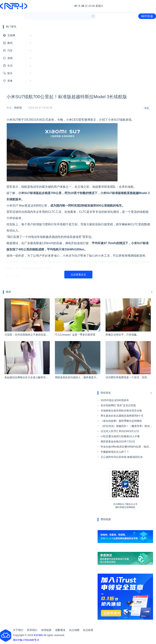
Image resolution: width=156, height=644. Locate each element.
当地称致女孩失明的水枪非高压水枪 (121, 411)
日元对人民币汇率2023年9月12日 (120, 431)
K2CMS (38, 635)
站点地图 (74, 630)
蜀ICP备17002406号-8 (26, 640)
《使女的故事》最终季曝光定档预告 (121, 421)
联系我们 (32, 630)
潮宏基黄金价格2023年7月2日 (118, 441)
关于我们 (18, 630)
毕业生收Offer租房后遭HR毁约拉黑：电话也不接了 (126, 447)
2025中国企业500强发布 (115, 400)
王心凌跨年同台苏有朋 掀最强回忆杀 (122, 457)
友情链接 (46, 630)
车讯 (147, 108)
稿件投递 (147, 16)
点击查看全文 (78, 275)
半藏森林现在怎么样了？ (115, 452)
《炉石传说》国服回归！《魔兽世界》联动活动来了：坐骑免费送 (126, 427)
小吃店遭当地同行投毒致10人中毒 (120, 436)
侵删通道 (60, 630)
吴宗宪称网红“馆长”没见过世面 (118, 405)
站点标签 (88, 630)
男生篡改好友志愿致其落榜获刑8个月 (122, 416)
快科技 (18, 108)
